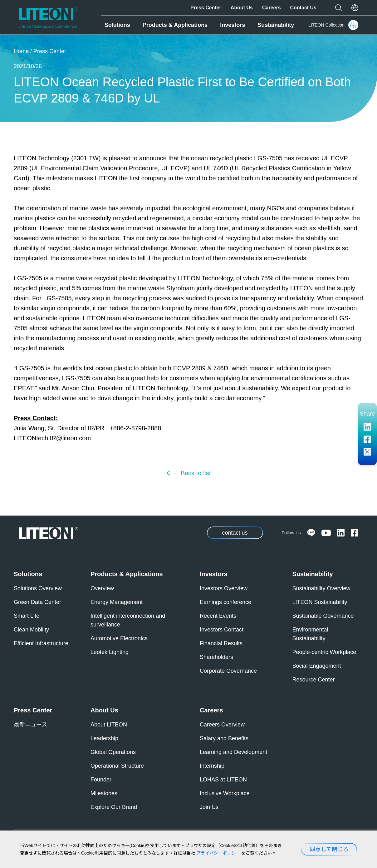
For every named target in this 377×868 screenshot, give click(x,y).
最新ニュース (30, 725)
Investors (233, 25)
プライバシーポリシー (218, 853)
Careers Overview (222, 725)
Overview (102, 588)
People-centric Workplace (324, 652)
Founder (101, 780)
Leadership (104, 738)
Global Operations (113, 752)
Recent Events (218, 616)
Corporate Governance (228, 671)
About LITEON (109, 725)
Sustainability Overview (321, 588)
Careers (272, 8)
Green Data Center (37, 602)
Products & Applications (175, 25)
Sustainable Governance (323, 616)
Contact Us (303, 8)
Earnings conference (225, 602)
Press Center (206, 8)
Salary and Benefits (224, 738)
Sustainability (276, 25)
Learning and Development (233, 752)
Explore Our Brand (114, 807)
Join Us (209, 807)
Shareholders (216, 657)
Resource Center (314, 680)
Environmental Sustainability (310, 634)
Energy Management (117, 602)
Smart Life (27, 616)
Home (21, 51)
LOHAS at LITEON (223, 780)
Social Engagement (317, 666)
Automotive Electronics (119, 638)
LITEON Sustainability (320, 602)
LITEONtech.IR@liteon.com (52, 438)
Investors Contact (222, 630)
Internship (212, 766)
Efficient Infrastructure (41, 643)
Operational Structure (117, 766)
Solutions (117, 25)
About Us (242, 8)
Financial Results (221, 643)
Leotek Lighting (110, 652)
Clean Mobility (31, 630)
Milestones (104, 793)
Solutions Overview (38, 588)
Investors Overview (224, 588)
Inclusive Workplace (225, 793)
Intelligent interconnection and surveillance (128, 620)
